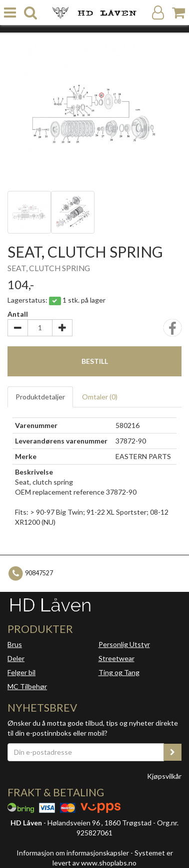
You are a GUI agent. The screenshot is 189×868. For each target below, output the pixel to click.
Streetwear (116, 658)
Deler (16, 658)
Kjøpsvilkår (164, 776)
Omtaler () (100, 397)
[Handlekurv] (178, 13)
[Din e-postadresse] (86, 752)
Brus (15, 644)
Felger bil (21, 672)
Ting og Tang (119, 672)
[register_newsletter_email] (172, 752)
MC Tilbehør (27, 686)
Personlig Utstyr (124, 644)
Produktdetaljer (40, 397)
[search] (30, 13)
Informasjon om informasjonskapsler (73, 853)
